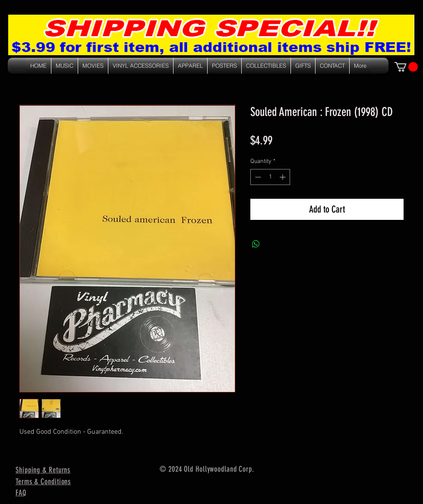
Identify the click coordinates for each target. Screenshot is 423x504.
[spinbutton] (270, 177)
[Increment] (283, 177)
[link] (406, 67)
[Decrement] (257, 177)
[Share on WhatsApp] (256, 244)
